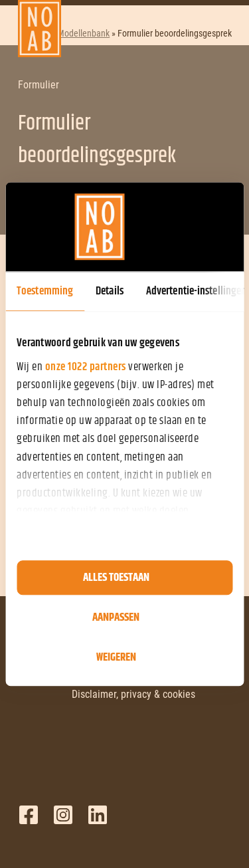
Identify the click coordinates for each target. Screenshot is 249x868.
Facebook (29, 815)
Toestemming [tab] (45, 291)
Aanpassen (116, 617)
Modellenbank (83, 33)
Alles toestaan (116, 578)
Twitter (63, 815)
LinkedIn (98, 815)
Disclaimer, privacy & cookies (133, 694)
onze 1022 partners (86, 367)
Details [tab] (110, 291)
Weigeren (116, 657)
